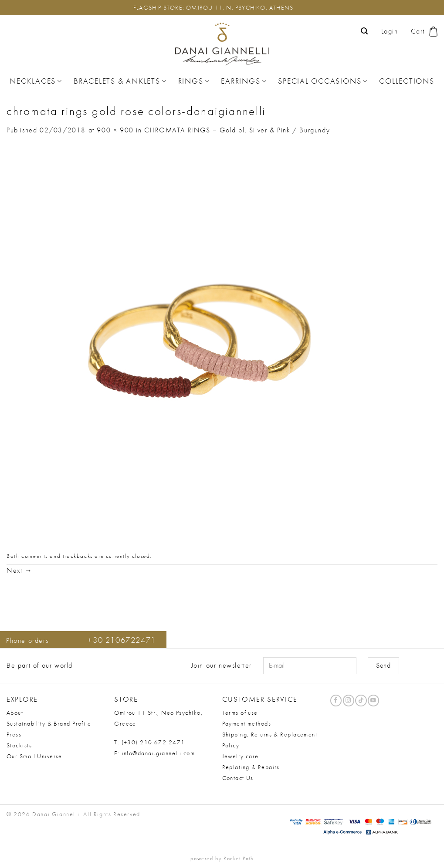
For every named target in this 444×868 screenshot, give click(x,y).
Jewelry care (241, 756)
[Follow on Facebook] (336, 701)
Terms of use (240, 713)
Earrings (244, 81)
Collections (407, 81)
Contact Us (238, 778)
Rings (194, 81)
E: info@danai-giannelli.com (154, 753)
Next (20, 570)
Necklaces (36, 81)
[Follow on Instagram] (349, 701)
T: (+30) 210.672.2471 (149, 742)
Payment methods (247, 723)
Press (14, 734)
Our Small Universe (34, 756)
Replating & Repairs (251, 767)
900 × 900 (115, 130)
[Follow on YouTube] (373, 701)
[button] (365, 31)
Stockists (19, 745)
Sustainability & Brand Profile (49, 723)
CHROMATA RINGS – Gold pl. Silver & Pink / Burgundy (237, 130)
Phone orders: (81, 640)
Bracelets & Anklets (120, 81)
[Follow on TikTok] (361, 701)
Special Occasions (323, 81)
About (15, 713)
